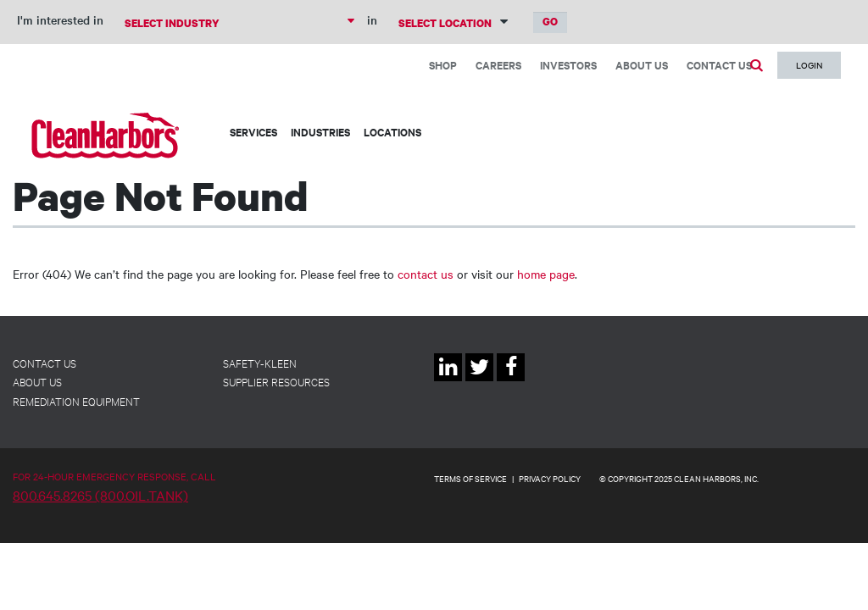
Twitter (479, 381)
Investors (568, 65)
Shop (443, 65)
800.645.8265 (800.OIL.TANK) (100, 495)
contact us (426, 274)
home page (546, 274)
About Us (642, 65)
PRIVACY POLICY (550, 478)
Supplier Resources (276, 381)
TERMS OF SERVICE (470, 478)
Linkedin (448, 381)
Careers (498, 65)
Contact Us (719, 65)
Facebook (511, 381)
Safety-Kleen (260, 363)
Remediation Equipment (76, 401)
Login (809, 65)
